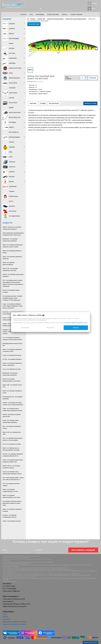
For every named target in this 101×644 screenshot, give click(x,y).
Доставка (6, 619)
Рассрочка (13, 211)
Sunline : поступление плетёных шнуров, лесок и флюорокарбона (13, 404)
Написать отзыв (90, 103)
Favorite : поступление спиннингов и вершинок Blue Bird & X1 (13, 455)
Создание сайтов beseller (90, 643)
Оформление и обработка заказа (14, 622)
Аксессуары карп (15, 112)
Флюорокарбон (14, 78)
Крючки (12, 48)
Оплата (5, 617)
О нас (5, 614)
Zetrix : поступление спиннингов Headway (12, 510)
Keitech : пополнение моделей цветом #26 (12, 415)
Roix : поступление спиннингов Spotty (12, 427)
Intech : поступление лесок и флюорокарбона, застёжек (11, 449)
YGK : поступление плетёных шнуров (11, 484)
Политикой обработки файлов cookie (76, 323)
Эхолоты (12, 167)
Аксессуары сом (15, 117)
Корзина (95, 4)
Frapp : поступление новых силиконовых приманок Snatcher (12, 410)
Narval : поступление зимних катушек (11, 291)
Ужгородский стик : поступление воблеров (13, 398)
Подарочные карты (13, 199)
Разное (11, 182)
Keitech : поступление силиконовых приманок (13, 275)
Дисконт (12, 206)
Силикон (12, 29)
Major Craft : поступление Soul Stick (12, 433)
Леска (11, 73)
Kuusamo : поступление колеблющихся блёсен (10, 516)
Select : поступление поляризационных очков (10, 490)
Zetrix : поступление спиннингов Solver (12, 392)
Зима (11, 152)
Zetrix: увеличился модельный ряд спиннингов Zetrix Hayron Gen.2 (13, 234)
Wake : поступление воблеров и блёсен (12, 252)
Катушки (12, 53)
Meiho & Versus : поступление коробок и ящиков (11, 467)
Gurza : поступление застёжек (12, 369)
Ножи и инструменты (14, 130)
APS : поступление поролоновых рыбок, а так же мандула (12, 439)
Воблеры (12, 24)
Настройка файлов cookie (10, 581)
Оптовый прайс (14, 216)
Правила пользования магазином (14, 624)
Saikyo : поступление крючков (12, 521)
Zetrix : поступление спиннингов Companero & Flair (12, 350)
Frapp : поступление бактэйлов (12, 355)
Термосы (12, 162)
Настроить (50, 328)
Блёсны (11, 34)
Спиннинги (13, 58)
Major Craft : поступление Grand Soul (12, 386)
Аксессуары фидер (13, 105)
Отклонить (25, 328)
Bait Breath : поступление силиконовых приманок (10, 240)
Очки (11, 157)
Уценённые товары (13, 189)
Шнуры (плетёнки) (15, 68)
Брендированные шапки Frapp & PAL (12, 344)
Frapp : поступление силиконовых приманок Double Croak (13, 461)
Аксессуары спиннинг (13, 85)
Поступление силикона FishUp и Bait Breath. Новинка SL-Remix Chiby (12, 503)
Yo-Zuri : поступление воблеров (12, 359)
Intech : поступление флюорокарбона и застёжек (11, 380)
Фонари (12, 177)
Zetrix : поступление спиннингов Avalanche (12, 258)
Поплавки (12, 122)
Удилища (12, 63)
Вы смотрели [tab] (54, 103)
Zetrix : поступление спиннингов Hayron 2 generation (12, 364)
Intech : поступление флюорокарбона (9, 263)
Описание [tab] (33, 103)
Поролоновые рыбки (14, 41)
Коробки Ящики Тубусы (14, 140)
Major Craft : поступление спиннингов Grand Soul (10, 269)
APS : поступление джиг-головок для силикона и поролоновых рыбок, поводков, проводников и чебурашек (13, 283)
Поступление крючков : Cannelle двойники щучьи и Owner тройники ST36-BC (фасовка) (12, 298)
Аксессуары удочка (13, 95)
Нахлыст (12, 172)
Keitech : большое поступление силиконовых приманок (12, 228)
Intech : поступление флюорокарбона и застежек (11, 496)
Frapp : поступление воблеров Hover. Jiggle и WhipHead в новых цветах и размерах (13, 306)
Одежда (12, 147)
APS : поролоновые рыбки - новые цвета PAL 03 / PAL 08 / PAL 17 (13, 479)
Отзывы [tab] (43, 103)
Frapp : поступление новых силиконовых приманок (11, 421)
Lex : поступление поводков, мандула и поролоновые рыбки (12, 338)
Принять (76, 328)
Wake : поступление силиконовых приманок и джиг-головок (13, 246)
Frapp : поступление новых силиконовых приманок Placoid (12, 473)
